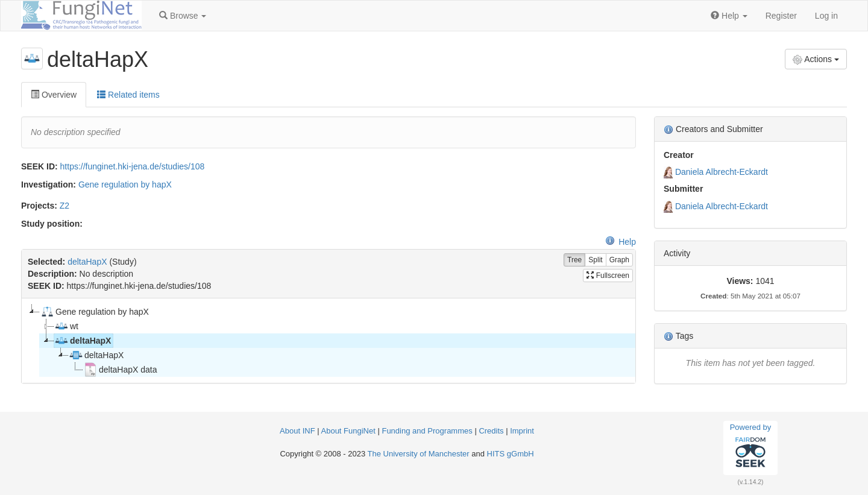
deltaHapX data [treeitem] (120, 370)
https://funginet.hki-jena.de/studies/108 (133, 166)
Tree (574, 260)
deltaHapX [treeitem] (83, 341)
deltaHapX (87, 262)
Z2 (64, 206)
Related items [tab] (128, 95)
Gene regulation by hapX (125, 184)
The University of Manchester (419, 454)
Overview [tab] (54, 95)
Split (595, 260)
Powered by (751, 447)
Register (781, 16)
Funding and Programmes (427, 431)
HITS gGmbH (511, 454)
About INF (297, 431)
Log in (826, 16)
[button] (183, 16)
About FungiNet (348, 431)
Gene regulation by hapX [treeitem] (94, 312)
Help (621, 242)
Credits (491, 431)
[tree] (328, 341)
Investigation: (49, 184)
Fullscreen (608, 276)
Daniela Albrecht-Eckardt (722, 172)
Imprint (522, 431)
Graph (619, 260)
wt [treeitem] (66, 326)
